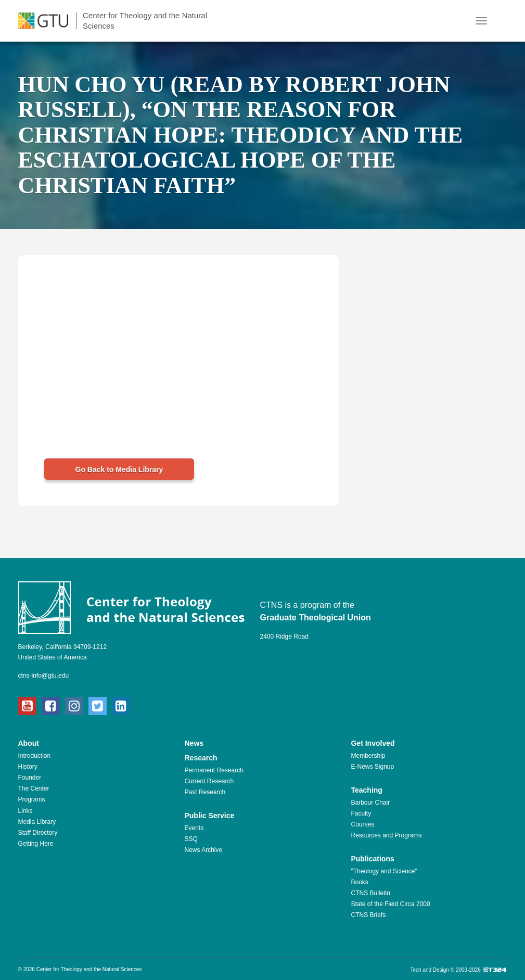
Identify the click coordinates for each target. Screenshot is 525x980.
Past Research (205, 792)
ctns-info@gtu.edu (44, 676)
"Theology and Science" (384, 871)
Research (201, 758)
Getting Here (36, 844)
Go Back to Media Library (119, 469)
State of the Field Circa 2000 (390, 904)
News (194, 743)
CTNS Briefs (368, 915)
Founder (30, 778)
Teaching (366, 790)
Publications (372, 859)
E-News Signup (372, 767)
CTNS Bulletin (370, 893)
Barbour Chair (370, 803)
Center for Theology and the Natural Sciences (145, 21)
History (28, 767)
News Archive (203, 850)
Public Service (209, 816)
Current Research (209, 781)
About (29, 743)
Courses (362, 824)
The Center (34, 788)
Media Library (37, 822)
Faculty (361, 813)
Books (359, 882)
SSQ (191, 839)
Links (25, 811)
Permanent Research (214, 770)
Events (194, 828)
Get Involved (373, 743)
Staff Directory (38, 833)
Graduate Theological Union (316, 618)
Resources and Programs (386, 835)
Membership (368, 756)
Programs (32, 799)
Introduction (35, 756)
